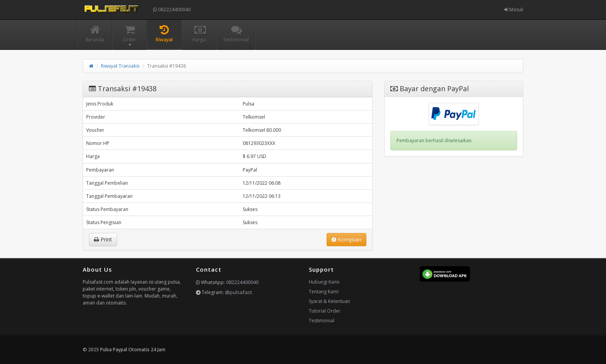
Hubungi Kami (324, 282)
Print (103, 239)
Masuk (514, 9)
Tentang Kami (324, 292)
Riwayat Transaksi (120, 66)
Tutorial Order (325, 311)
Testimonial (322, 321)
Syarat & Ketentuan (329, 301)
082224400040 (172, 9)
